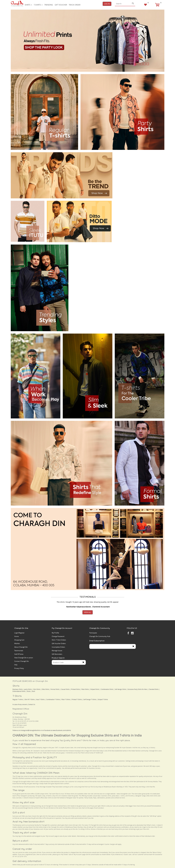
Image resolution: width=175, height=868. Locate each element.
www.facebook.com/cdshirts (62, 730)
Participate (93, 633)
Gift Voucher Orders (59, 643)
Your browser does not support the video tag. (132, 161)
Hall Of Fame (19, 654)
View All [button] (88, 612)
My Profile (55, 633)
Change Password (58, 636)
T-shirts (38, 5)
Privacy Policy (19, 668)
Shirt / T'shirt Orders (59, 640)
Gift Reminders (57, 654)
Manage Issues (57, 651)
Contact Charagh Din (22, 661)
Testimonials (19, 651)
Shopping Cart (19, 640)
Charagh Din (20, 714)
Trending (49, 5)
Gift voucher (61, 5)
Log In (107, 4)
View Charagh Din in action (24, 658)
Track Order (75, 5)
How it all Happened (24, 744)
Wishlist (17, 643)
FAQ (16, 665)
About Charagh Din (21, 647)
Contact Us (31, 704)
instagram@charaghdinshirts (30, 730)
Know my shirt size (23, 802)
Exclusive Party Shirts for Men (137, 689)
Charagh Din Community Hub (100, 636)
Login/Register (19, 633)
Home (16, 636)
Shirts (28, 5)
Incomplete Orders (58, 647)
